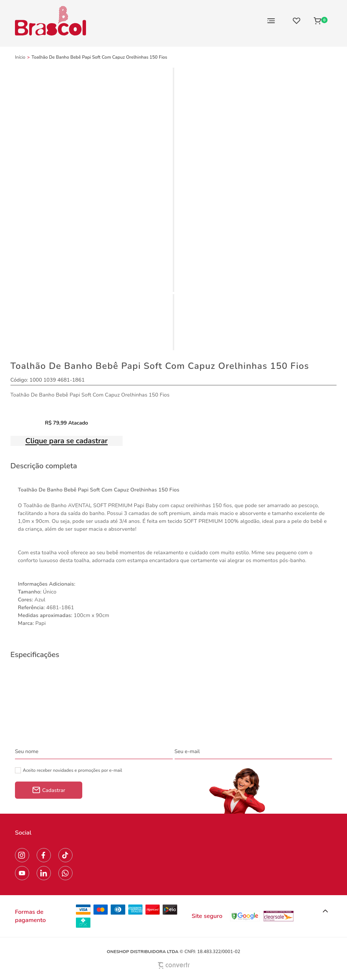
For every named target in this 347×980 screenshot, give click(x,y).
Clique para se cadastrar (67, 441)
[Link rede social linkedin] (44, 873)
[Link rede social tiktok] (65, 855)
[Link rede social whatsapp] (65, 873)
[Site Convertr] (173, 965)
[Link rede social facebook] (44, 855)
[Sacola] (321, 21)
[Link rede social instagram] (22, 855)
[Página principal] (50, 21)
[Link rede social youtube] (22, 873)
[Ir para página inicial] (20, 57)
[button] (325, 911)
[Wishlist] (297, 21)
